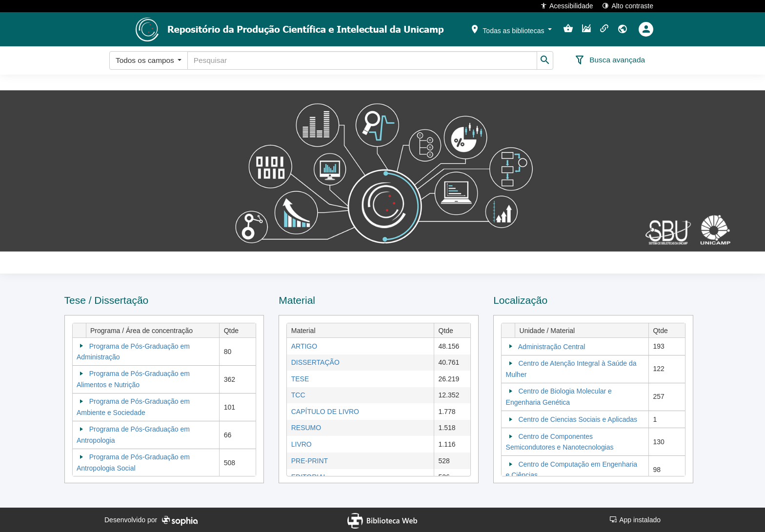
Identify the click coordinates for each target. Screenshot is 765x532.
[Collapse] (81, 346)
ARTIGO (304, 346)
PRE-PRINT (310, 461)
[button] (511, 29)
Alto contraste (628, 6)
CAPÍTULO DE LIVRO (325, 412)
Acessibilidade (567, 6)
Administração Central (552, 347)
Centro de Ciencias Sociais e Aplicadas (578, 419)
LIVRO (302, 444)
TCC (298, 395)
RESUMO (306, 428)
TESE (300, 379)
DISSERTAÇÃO (315, 362)
